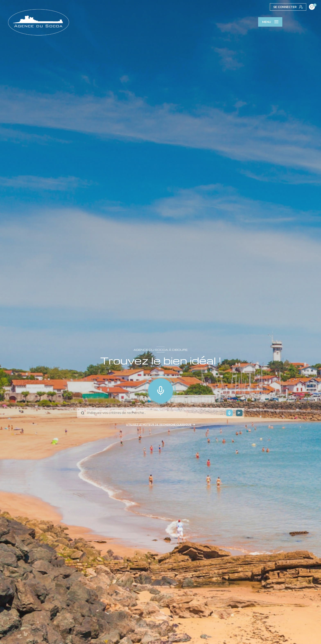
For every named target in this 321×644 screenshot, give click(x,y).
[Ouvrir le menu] (270, 22)
